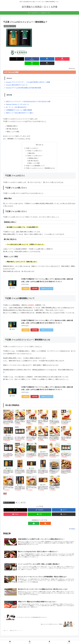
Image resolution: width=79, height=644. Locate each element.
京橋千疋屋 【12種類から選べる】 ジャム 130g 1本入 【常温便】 (43, 434)
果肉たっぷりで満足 (34, 159)
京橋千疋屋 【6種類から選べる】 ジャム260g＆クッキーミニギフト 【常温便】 (31, 435)
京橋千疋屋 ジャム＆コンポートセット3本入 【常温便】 (31, 484)
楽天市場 (35, 285)
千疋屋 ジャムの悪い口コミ (35, 146)
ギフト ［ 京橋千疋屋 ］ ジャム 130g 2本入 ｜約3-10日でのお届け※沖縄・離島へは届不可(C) (8, 451)
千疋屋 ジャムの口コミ (32, 144)
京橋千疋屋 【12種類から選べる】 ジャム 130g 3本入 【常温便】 (54, 484)
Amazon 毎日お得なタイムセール (17, 81)
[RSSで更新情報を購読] (41, 519)
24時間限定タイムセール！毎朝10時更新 (19, 106)
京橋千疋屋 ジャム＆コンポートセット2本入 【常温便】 (8, 484)
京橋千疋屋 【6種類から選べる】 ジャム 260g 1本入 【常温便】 (66, 434)
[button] (70, 59)
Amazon (26, 285)
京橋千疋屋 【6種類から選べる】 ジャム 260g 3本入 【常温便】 (31, 418)
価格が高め (32, 149)
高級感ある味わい (34, 154)
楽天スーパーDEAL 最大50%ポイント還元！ (20, 109)
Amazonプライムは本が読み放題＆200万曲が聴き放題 (23, 83)
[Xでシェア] (9, 59)
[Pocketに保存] (46, 59)
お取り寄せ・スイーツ (9, 499)
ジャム (18, 499)
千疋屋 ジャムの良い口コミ (35, 152)
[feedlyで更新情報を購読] (38, 519)
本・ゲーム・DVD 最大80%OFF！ (17, 103)
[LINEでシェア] (58, 59)
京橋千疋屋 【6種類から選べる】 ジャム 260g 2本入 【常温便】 (43, 418)
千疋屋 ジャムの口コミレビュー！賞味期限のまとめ (40, 164)
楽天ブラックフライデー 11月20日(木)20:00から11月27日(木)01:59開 (28, 97)
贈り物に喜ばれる (34, 157)
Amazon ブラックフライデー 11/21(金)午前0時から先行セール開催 (28, 78)
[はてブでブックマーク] (33, 59)
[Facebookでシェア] (21, 59)
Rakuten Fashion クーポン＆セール (18, 100)
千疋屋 (23, 499)
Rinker (27, 280)
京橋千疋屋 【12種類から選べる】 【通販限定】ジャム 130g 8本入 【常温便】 (54, 435)
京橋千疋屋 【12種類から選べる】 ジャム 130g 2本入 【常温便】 (20, 418)
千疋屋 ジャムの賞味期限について (35, 162)
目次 (37, 140)
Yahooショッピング (46, 285)
